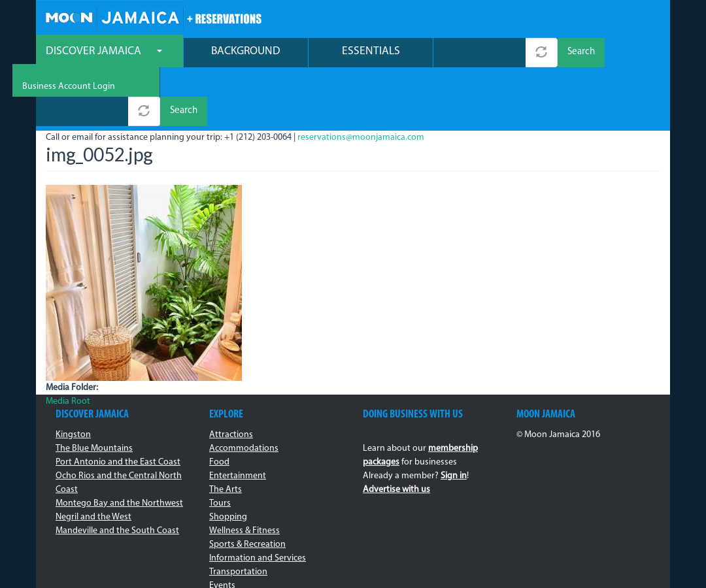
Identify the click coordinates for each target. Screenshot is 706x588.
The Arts (226, 432)
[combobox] (479, 54)
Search (581, 54)
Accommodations (244, 391)
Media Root (68, 344)
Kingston (73, 377)
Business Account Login (614, 20)
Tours (220, 446)
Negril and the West (93, 460)
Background (246, 53)
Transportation (238, 514)
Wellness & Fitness (244, 473)
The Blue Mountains (94, 391)
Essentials (371, 53)
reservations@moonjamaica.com (361, 80)
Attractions (231, 377)
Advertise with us (396, 432)
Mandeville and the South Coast (117, 473)
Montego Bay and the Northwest (119, 446)
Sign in (454, 418)
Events (222, 528)
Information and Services (258, 501)
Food (219, 405)
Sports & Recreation (247, 487)
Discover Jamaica (104, 53)
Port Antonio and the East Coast (118, 405)
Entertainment (238, 418)
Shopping (228, 460)
